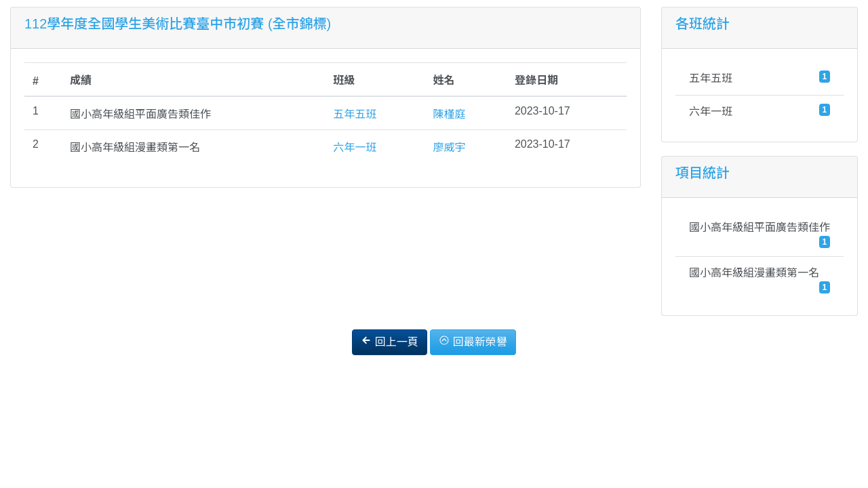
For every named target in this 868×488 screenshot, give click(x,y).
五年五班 (355, 114)
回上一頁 (389, 341)
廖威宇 (449, 147)
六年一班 (355, 147)
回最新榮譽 (473, 341)
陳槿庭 (449, 114)
